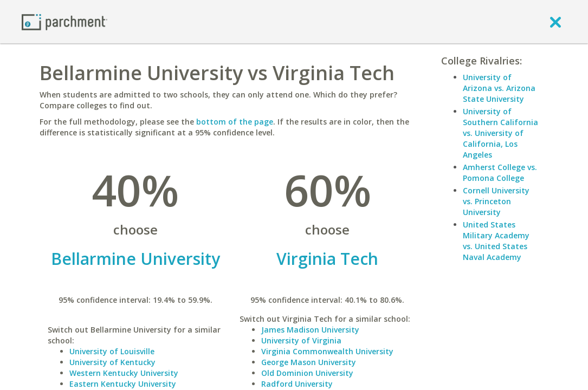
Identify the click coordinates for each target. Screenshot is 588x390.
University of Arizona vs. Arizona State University (499, 88)
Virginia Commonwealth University (327, 351)
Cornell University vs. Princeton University (496, 201)
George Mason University (309, 362)
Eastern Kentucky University (123, 384)
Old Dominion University (307, 373)
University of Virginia (301, 340)
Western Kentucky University (124, 373)
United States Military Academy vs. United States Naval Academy (496, 241)
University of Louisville (112, 351)
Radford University (297, 384)
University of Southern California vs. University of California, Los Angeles (500, 133)
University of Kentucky (112, 362)
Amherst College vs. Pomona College (500, 173)
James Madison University (310, 330)
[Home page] (64, 21)
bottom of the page (235, 122)
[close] (555, 22)
